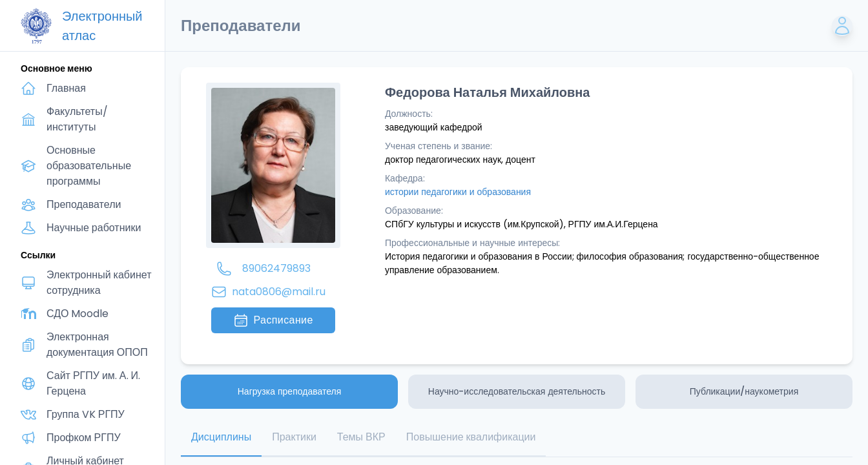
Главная (66, 88)
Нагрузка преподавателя (290, 391)
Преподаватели (84, 204)
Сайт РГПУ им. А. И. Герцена (93, 383)
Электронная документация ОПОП (97, 345)
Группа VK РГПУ (86, 414)
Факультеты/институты (77, 119)
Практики (294, 437)
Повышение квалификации (471, 437)
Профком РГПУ (84, 438)
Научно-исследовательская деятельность (517, 391)
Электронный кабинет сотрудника (99, 283)
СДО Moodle (77, 314)
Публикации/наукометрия (744, 391)
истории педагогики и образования (458, 192)
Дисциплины (221, 437)
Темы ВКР (361, 437)
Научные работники (94, 228)
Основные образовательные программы (89, 166)
